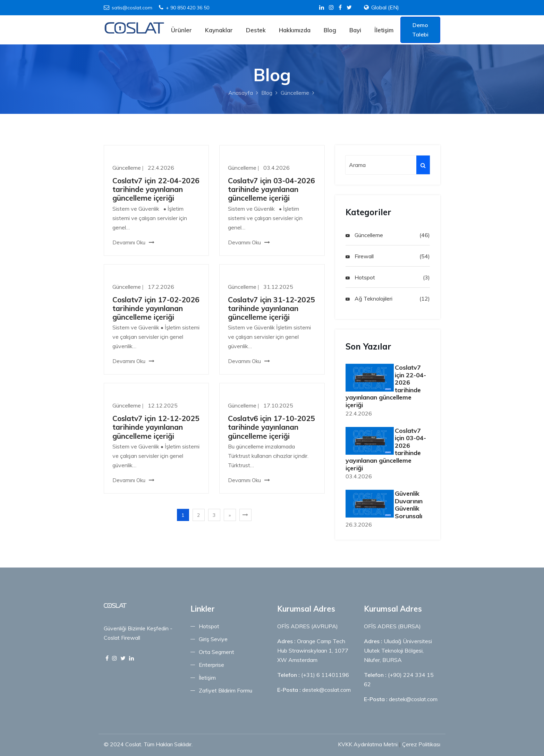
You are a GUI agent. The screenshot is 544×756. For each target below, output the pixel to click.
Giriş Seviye (213, 639)
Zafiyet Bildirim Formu (226, 690)
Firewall (360, 256)
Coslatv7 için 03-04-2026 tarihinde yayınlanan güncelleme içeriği (271, 189)
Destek (256, 30)
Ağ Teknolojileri (369, 299)
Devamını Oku (133, 242)
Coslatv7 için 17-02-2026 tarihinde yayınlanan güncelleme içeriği (156, 308)
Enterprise (211, 665)
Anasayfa (241, 93)
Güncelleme (295, 93)
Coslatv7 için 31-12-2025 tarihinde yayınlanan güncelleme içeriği (271, 308)
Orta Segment (216, 652)
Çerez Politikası (421, 744)
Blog (330, 30)
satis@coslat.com (128, 8)
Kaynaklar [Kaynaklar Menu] (219, 30)
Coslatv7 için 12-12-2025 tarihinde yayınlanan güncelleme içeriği (156, 427)
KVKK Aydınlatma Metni (368, 744)
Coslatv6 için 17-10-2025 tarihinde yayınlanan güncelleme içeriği (271, 427)
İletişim (384, 30)
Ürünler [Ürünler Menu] (181, 30)
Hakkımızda (295, 30)
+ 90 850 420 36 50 (184, 8)
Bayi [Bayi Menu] (355, 30)
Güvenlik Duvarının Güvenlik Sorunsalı (409, 505)
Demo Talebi (420, 30)
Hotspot (360, 277)
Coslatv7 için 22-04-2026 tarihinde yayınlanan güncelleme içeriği (156, 189)
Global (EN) (385, 7)
